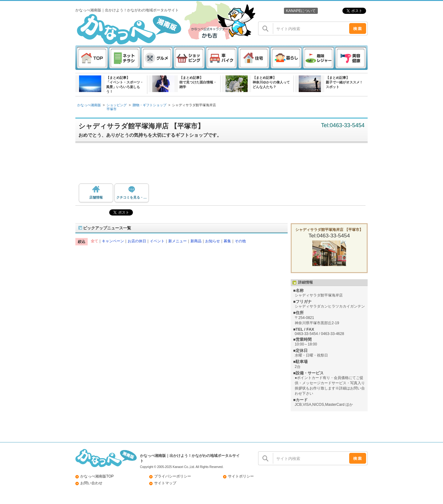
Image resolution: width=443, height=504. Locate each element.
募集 (227, 241)
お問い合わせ (91, 483)
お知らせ (213, 241)
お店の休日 (137, 241)
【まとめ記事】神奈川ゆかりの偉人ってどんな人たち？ (271, 82)
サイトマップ (165, 483)
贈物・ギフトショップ (150, 105)
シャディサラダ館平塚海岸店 (194, 105)
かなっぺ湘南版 (89, 105)
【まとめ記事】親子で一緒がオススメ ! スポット (344, 82)
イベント (157, 241)
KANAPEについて (301, 11)
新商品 (196, 241)
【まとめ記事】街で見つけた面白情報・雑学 (198, 82)
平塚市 (112, 109)
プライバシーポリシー (173, 476)
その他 (240, 241)
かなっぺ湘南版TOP (97, 476)
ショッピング (117, 105)
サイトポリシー (241, 476)
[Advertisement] (225, 165)
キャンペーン (113, 241)
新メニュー (178, 241)
